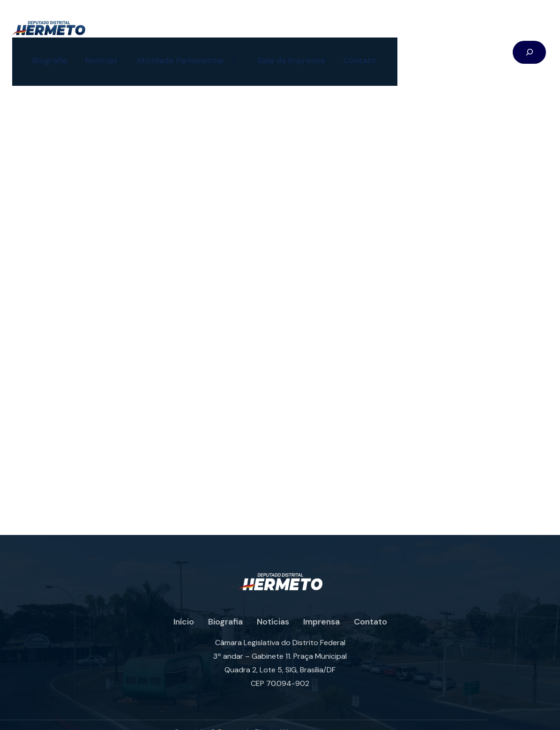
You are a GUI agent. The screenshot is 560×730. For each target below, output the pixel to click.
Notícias (93, 49)
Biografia (41, 49)
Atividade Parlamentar (179, 50)
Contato (353, 49)
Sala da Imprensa (284, 49)
